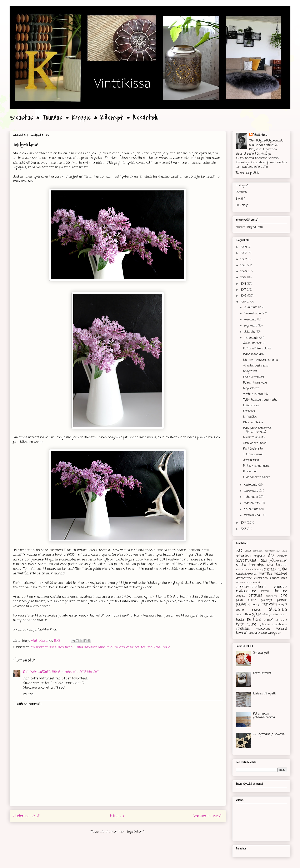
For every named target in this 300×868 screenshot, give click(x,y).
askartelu (243, 556)
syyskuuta (251, 326)
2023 (244, 253)
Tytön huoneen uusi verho (260, 400)
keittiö (241, 565)
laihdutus (105, 647)
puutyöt (256, 605)
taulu (240, 620)
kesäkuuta (251, 485)
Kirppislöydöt (251, 388)
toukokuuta (251, 491)
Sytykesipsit (261, 653)
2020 (244, 272)
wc (279, 633)
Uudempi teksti (27, 816)
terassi (268, 620)
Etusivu (117, 816)
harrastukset (46, 647)
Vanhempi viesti (208, 816)
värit (264, 633)
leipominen (261, 578)
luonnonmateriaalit (251, 587)
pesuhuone (271, 596)
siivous (256, 610)
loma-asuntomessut (248, 583)
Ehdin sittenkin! (254, 377)
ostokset (133, 647)
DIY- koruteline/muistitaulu (260, 360)
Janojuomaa (251, 460)
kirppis (282, 565)
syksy (256, 614)
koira (257, 570)
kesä (69, 647)
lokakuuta (251, 320)
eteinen (282, 556)
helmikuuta (252, 509)
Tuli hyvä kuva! (253, 455)
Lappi (248, 551)
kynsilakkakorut (246, 574)
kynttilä (266, 574)
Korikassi (249, 411)
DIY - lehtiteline (253, 423)
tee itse (147, 647)
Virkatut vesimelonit (256, 366)
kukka (78, 647)
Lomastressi (251, 406)
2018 (244, 284)
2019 (244, 278)
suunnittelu (243, 615)
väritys (272, 633)
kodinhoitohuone (244, 570)
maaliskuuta (252, 503)
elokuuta (250, 332)
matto (265, 591)
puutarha (243, 604)
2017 (244, 290)
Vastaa (28, 694)
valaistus (243, 629)
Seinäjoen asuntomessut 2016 (270, 551)
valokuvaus (162, 647)
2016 (244, 296)
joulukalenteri (278, 561)
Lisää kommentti (28, 704)
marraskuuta (253, 314)
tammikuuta (252, 515)
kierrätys (257, 565)
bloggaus (259, 556)
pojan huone (246, 600)
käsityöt (91, 647)
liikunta (119, 647)
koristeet (269, 569)
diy (32, 647)
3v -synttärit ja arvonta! (269, 734)
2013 (244, 529)
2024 (244, 247)
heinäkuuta (252, 338)
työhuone (264, 625)
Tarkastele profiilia (247, 173)
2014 (244, 523)
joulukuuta (251, 307)
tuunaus (281, 620)
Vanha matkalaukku (256, 394)
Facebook (241, 192)
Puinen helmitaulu (255, 383)
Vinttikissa (260, 135)
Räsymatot (250, 371)
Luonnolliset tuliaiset (256, 477)
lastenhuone (244, 578)
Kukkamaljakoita (254, 437)
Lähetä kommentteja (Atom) (122, 832)
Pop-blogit (242, 205)
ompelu (241, 596)
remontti (270, 604)
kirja (270, 565)
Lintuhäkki (250, 417)
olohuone (280, 591)
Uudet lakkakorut (254, 343)
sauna (240, 610)
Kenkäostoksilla (253, 449)
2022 (244, 260)
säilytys (267, 615)
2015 (244, 302)
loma (284, 578)
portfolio (282, 600)
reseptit (282, 605)
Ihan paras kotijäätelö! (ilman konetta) (257, 430)
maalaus (280, 587)
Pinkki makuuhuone (256, 466)
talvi (275, 615)
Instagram (243, 186)
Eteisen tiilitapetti (264, 694)
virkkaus (254, 633)
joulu (263, 561)
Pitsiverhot (250, 472)
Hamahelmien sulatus (257, 349)
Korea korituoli (262, 673)
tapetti (283, 615)
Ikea (61, 647)
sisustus (278, 609)
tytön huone (246, 624)
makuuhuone (246, 591)
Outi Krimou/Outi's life (40, 672)
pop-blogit (267, 600)
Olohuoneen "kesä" (255, 443)
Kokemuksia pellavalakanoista (264, 716)
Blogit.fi (241, 199)
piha (284, 596)
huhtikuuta (251, 497)
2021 (244, 266)
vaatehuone (280, 625)
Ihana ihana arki (254, 354)
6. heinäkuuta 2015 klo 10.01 (79, 672)
